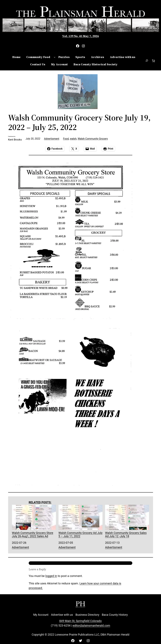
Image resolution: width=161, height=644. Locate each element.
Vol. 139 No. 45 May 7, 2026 (80, 36)
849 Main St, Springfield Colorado (80, 621)
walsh (73, 139)
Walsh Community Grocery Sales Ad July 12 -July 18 (127, 521)
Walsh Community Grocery (93, 139)
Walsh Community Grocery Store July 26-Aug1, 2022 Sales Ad (34, 521)
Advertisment (52, 139)
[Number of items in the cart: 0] (153, 61)
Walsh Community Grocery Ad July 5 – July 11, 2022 (80, 521)
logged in (51, 576)
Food (66, 139)
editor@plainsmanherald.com (91, 625)
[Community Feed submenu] (55, 57)
